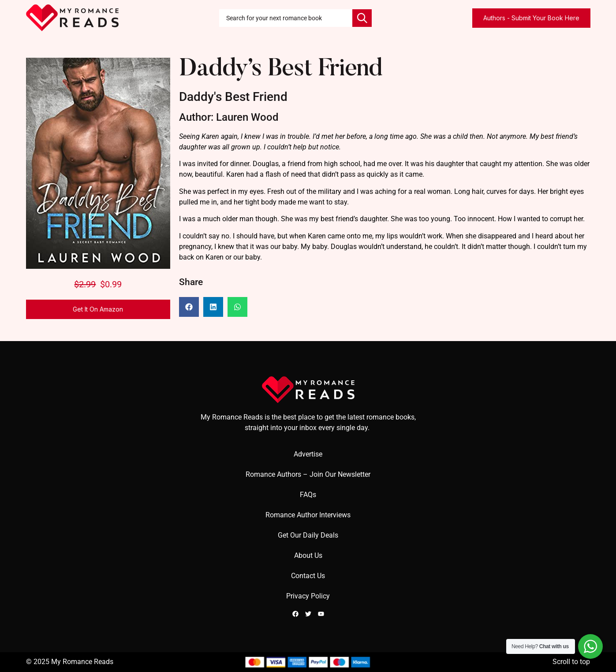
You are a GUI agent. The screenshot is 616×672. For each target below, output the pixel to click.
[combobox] (286, 18)
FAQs (308, 495)
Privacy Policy (308, 596)
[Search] (362, 18)
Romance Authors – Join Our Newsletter (308, 474)
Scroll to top (571, 662)
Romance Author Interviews (308, 515)
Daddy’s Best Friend (281, 70)
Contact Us (308, 576)
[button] (189, 307)
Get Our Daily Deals (308, 535)
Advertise (308, 454)
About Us (308, 555)
